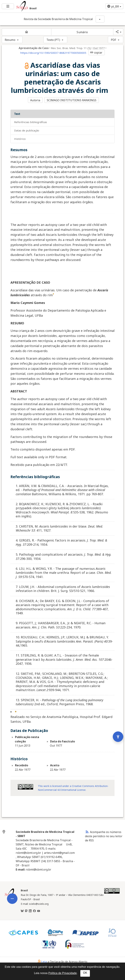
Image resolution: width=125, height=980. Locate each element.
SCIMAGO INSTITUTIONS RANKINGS (72, 100)
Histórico (20, 139)
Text (17, 114)
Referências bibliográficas (31, 122)
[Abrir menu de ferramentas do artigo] (12, 915)
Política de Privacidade (63, 973)
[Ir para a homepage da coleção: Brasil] (42, 6)
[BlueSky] (22, 911)
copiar (96, 53)
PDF (113, 40)
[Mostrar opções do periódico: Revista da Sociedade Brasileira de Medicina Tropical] (100, 19)
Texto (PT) (53, 40)
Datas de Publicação (27, 130)
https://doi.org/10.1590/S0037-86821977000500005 (53, 53)
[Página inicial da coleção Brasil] (10, 898)
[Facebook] (34, 911)
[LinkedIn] (30, 911)
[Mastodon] (26, 911)
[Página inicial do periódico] (27, 32)
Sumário (82, 32)
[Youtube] (39, 911)
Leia (42, 962)
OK (85, 973)
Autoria (35, 100)
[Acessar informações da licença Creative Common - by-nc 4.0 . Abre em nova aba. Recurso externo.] (25, 787)
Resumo (10, 40)
